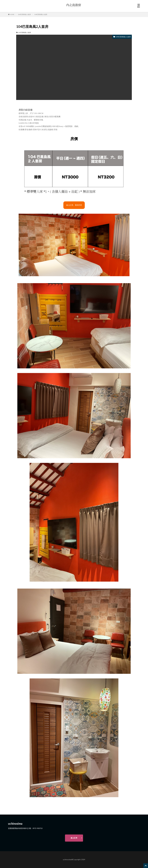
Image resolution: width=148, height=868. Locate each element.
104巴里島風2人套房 (24, 14)
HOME (12, 14)
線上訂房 (74, 838)
